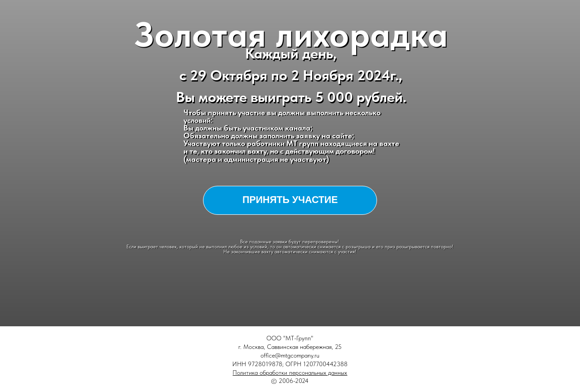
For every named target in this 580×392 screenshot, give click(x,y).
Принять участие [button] (290, 200)
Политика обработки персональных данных (290, 373)
